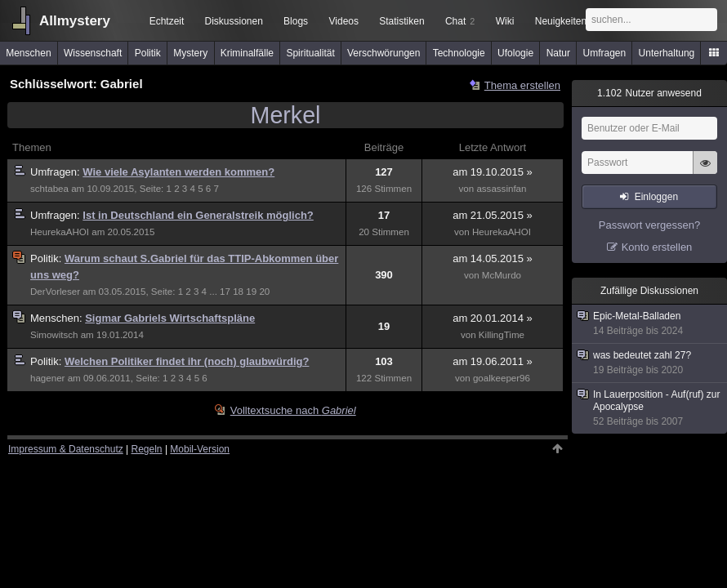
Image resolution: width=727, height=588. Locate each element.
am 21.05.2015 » (493, 215)
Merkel (286, 115)
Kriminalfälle (247, 53)
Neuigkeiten (561, 21)
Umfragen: (56, 172)
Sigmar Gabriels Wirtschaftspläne (170, 318)
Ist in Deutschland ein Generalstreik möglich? (198, 215)
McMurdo (502, 275)
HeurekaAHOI (60, 232)
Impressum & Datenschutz (66, 449)
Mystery (190, 53)
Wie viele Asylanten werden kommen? (178, 172)
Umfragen (605, 53)
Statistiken (401, 21)
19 (251, 292)
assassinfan (501, 189)
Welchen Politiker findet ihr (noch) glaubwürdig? (187, 361)
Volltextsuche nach (293, 410)
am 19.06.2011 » (493, 361)
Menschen (28, 53)
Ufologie (515, 53)
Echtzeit (167, 21)
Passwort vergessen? (649, 225)
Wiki (505, 21)
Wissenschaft (93, 53)
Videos (344, 21)
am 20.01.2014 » (493, 318)
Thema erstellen (522, 85)
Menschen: (58, 318)
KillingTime (502, 335)
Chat (460, 21)
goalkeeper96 (502, 378)
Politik (148, 53)
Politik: (47, 258)
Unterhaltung (667, 53)
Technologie (459, 53)
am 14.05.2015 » (493, 258)
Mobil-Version (200, 449)
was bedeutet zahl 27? (650, 363)
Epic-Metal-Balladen (650, 324)
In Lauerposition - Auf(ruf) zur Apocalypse (650, 408)
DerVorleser (55, 292)
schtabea (49, 189)
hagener (47, 378)
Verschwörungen (384, 53)
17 (225, 292)
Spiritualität (310, 53)
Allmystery (75, 21)
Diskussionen (233, 21)
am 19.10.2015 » (493, 172)
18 (238, 292)
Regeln (147, 449)
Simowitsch (54, 335)
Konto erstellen (657, 247)
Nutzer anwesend (649, 93)
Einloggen (656, 197)
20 (264, 292)
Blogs (296, 21)
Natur (558, 53)
